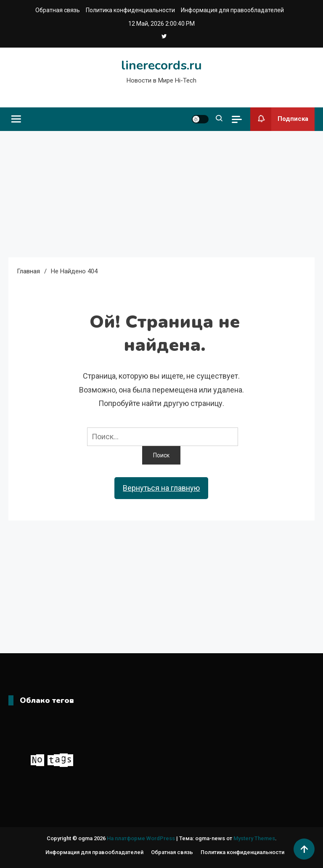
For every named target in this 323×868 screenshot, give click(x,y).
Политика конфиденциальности (130, 10)
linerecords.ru (161, 65)
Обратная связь (58, 10)
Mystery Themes (254, 838)
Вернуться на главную (161, 488)
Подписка (279, 119)
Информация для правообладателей (232, 10)
